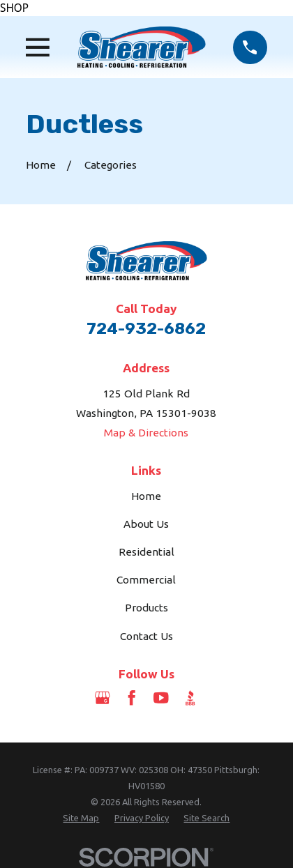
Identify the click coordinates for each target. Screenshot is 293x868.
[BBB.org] (190, 698)
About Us (146, 524)
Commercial (146, 580)
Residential (146, 552)
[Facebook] (132, 698)
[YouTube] (161, 698)
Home (146, 496)
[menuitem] (81, 818)
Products (146, 608)
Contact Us (146, 636)
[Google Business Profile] (103, 698)
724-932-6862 (146, 328)
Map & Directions (146, 433)
